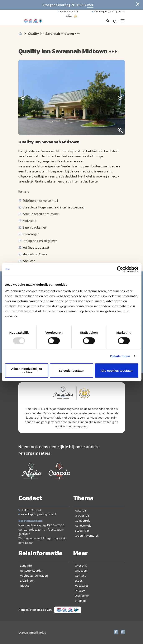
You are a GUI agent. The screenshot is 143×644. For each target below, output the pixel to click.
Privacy (80, 591)
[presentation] (23, 98)
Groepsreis (82, 516)
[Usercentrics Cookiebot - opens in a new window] (120, 269)
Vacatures (82, 586)
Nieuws (25, 586)
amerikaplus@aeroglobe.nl (108, 12)
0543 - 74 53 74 (68, 12)
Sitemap (80, 601)
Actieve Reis (83, 526)
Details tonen (120, 356)
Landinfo (26, 566)
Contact (80, 576)
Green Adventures (87, 536)
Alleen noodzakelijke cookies (27, 370)
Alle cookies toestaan (116, 371)
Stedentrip (82, 531)
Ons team (81, 571)
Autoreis (81, 511)
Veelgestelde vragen (34, 576)
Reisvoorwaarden (32, 571)
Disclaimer (82, 596)
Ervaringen (27, 581)
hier (90, 5)
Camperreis (83, 521)
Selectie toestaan (71, 371)
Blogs (79, 581)
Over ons (81, 566)
